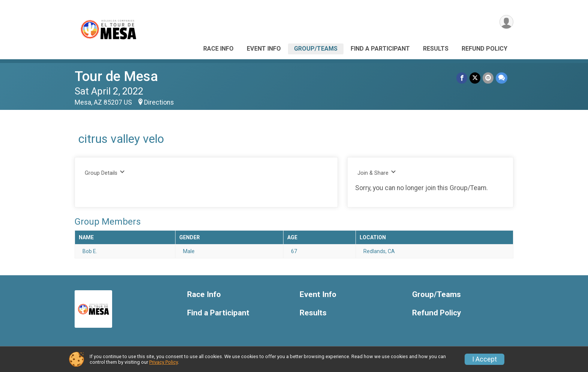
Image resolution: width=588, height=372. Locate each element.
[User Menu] (506, 22)
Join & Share (377, 173)
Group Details (105, 173)
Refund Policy (484, 49)
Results (436, 49)
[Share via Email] (488, 78)
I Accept (484, 359)
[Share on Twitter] (475, 78)
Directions (159, 102)
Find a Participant (380, 49)
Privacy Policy (163, 362)
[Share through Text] (502, 78)
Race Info (218, 49)
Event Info (264, 49)
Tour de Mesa (116, 76)
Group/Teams (316, 49)
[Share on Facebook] (462, 78)
